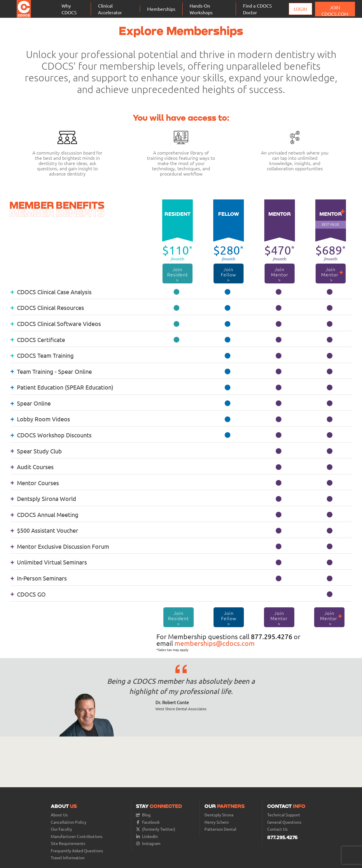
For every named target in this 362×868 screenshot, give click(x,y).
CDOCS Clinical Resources (47, 307)
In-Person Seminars (39, 578)
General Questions (284, 822)
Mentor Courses (35, 483)
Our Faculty (61, 829)
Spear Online (31, 403)
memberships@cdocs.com (215, 643)
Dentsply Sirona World (43, 498)
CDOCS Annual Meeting (44, 514)
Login (300, 9)
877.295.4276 (272, 636)
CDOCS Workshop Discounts (51, 435)
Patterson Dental (220, 829)
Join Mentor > (280, 274)
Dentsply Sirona (219, 815)
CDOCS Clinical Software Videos (56, 323)
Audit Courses (32, 467)
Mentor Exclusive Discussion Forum (60, 546)
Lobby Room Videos (40, 419)
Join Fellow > (228, 274)
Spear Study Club (36, 451)
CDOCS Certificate (38, 340)
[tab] (181, 291)
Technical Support (284, 815)
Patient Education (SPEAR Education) (62, 387)
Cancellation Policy (69, 822)
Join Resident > (178, 274)
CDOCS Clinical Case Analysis (51, 292)
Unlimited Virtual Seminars (49, 562)
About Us (59, 815)
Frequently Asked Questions (77, 851)
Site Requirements (68, 843)
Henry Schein (217, 822)
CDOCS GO (28, 594)
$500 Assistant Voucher (44, 530)
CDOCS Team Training (42, 355)
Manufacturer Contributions (77, 836)
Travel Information (68, 858)
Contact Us (277, 829)
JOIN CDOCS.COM (335, 10)
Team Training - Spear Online (51, 371)
